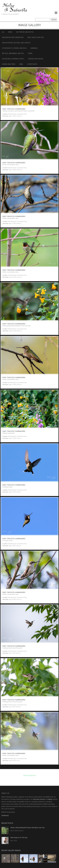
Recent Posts (7, 823)
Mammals (34, 48)
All (3, 32)
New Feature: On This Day (19, 838)
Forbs (30, 53)
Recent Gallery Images (11, 850)
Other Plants (32, 64)
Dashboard (5, 815)
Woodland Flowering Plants (13, 59)
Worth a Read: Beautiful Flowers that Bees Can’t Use (28, 828)
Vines (21, 64)
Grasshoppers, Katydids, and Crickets (16, 43)
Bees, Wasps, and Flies (36, 37)
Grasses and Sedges (36, 59)
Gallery (50, 799)
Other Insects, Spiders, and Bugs (14, 48)
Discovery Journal (39, 799)
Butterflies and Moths (25, 32)
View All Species (30, 775)
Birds (10, 32)
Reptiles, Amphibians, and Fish (13, 53)
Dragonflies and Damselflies (13, 37)
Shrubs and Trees (9, 64)
